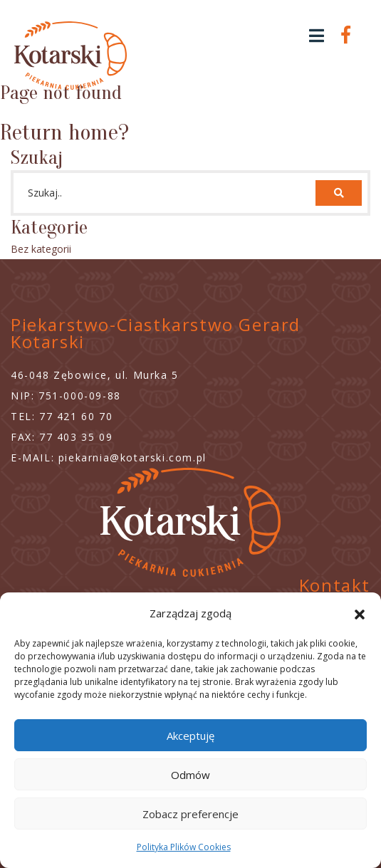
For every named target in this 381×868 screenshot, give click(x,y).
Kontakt (335, 585)
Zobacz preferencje (190, 814)
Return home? (64, 132)
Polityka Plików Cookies (184, 847)
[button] (360, 613)
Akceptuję (190, 736)
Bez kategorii (41, 249)
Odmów (190, 775)
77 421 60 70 (76, 416)
